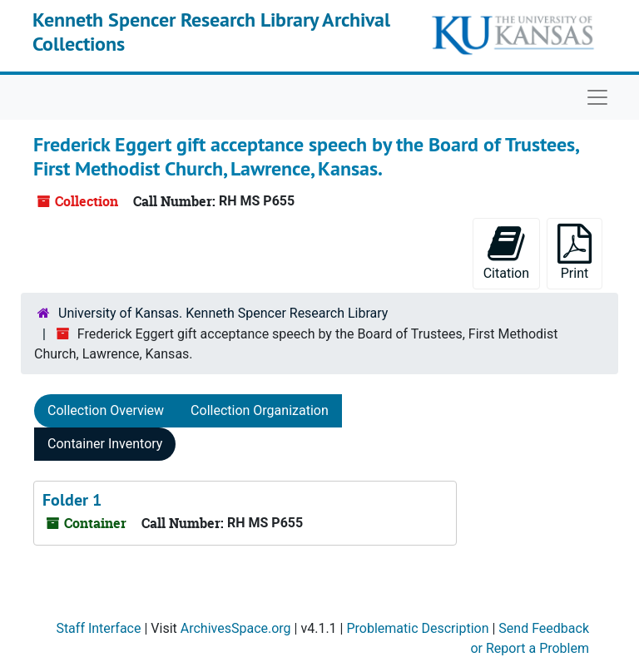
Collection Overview (106, 410)
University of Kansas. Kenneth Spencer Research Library (223, 313)
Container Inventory (105, 444)
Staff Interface (98, 628)
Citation (506, 252)
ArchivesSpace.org (236, 628)
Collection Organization (260, 410)
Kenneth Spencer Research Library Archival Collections (211, 32)
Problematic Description (417, 628)
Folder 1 (72, 500)
